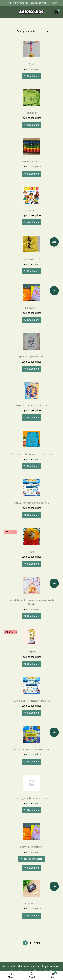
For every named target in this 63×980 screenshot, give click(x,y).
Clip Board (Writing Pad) (32, 357)
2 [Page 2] (31, 943)
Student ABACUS (31, 162)
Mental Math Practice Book (32, 405)
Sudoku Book (31, 210)
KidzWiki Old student (32, 847)
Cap (32, 552)
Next (37, 943)
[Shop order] (32, 31)
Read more (31, 76)
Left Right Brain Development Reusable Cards (32, 602)
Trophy (32, 652)
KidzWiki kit (31, 308)
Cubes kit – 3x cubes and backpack (32, 454)
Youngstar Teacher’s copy (31, 798)
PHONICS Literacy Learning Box (31, 749)
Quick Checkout (31, 859)
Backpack (32, 113)
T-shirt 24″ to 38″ (32, 259)
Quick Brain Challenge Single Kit (32, 701)
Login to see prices (32, 69)
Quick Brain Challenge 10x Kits (32, 503)
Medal (31, 64)
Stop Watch (32, 903)
